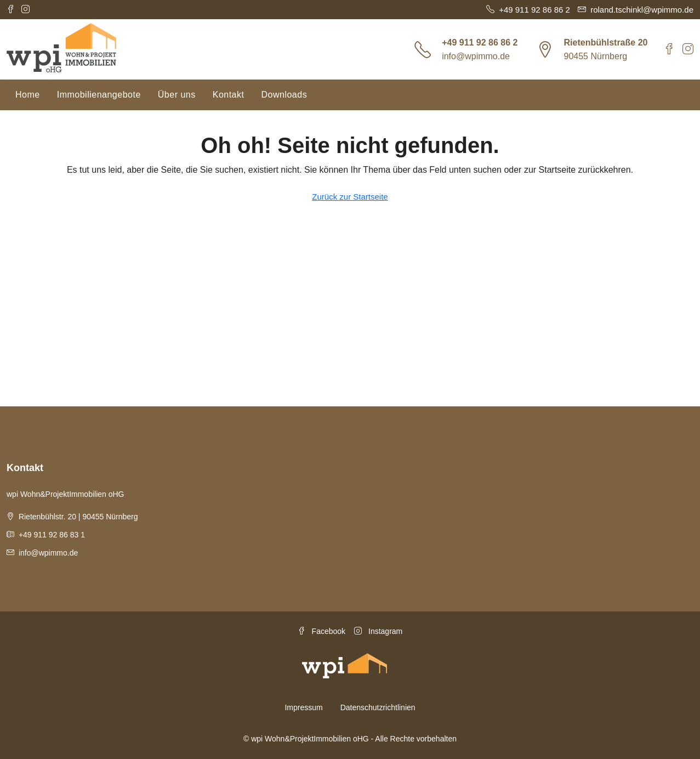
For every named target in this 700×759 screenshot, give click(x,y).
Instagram (378, 631)
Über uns (177, 95)
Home (28, 95)
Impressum (303, 707)
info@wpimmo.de (476, 56)
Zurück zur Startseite (350, 197)
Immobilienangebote (99, 95)
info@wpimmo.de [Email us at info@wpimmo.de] (48, 553)
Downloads (284, 95)
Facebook (321, 631)
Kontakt (229, 95)
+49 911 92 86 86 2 (480, 43)
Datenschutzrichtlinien (378, 707)
